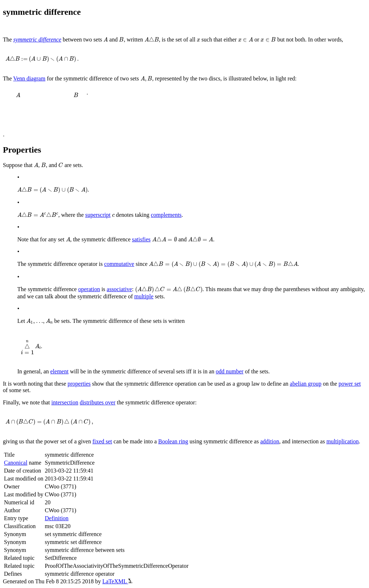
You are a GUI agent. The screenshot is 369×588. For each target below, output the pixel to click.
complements (166, 215)
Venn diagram (29, 78)
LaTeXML (117, 581)
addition (270, 441)
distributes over (97, 402)
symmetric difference (37, 40)
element (60, 371)
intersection (65, 402)
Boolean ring (173, 441)
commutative (119, 264)
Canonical (16, 463)
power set (350, 384)
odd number (230, 371)
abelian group (306, 384)
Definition (57, 518)
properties (79, 384)
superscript (98, 215)
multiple (144, 296)
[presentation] (106, 40)
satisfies (141, 239)
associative (119, 289)
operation (89, 289)
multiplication (343, 441)
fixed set (102, 441)
